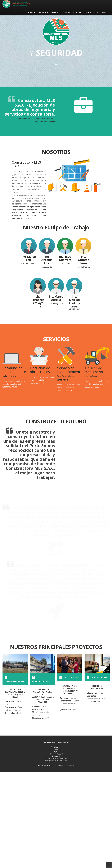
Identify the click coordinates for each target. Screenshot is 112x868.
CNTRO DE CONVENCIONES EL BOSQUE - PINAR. (15, 693)
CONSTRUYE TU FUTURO (72, 13)
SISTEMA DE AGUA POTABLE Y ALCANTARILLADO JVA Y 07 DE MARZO (43, 695)
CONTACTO (31, 13)
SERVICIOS (55, 13)
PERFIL (104, 13)
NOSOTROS (43, 13)
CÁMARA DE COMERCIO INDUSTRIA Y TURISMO (70, 690)
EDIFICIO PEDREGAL (97, 687)
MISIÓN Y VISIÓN (92, 13)
